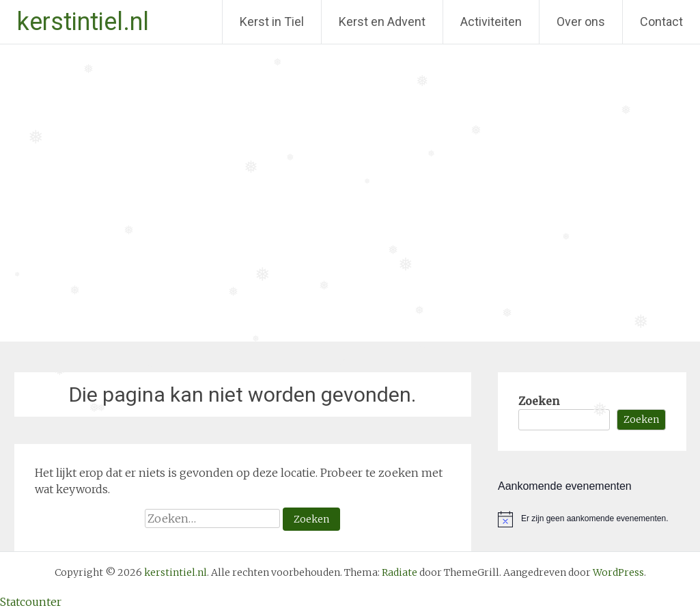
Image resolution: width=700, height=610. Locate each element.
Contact (661, 22)
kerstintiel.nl (83, 22)
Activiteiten (491, 22)
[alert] (592, 519)
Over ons (581, 22)
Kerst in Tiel (272, 22)
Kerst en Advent (382, 22)
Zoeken (539, 401)
